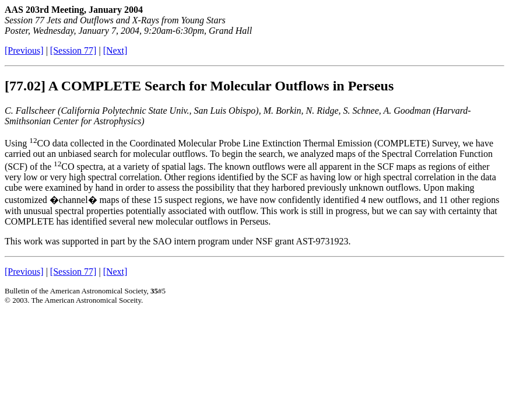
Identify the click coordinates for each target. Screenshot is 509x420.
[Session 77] (73, 50)
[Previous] (24, 50)
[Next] (115, 50)
